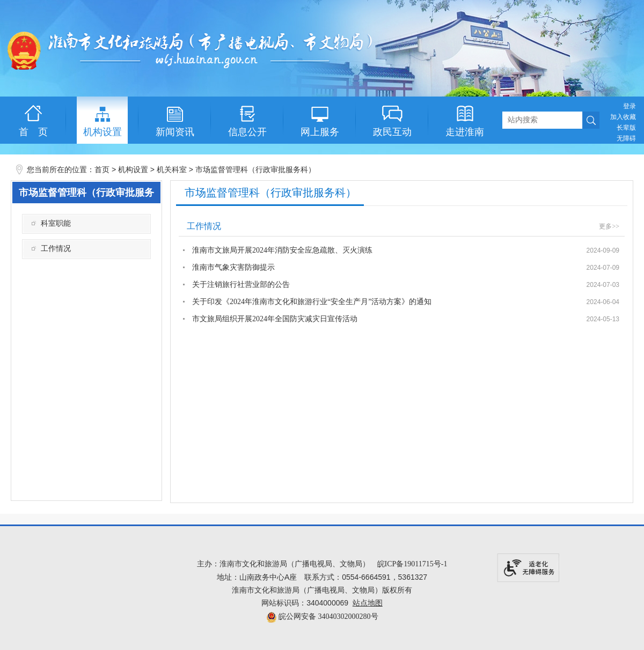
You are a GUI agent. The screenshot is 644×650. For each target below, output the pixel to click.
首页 (102, 170)
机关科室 (172, 170)
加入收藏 (623, 117)
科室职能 (56, 223)
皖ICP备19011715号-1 (412, 564)
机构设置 (133, 170)
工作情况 (56, 249)
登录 (630, 106)
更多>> (609, 226)
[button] (626, 128)
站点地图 (368, 603)
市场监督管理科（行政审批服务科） (255, 170)
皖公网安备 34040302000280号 (322, 616)
